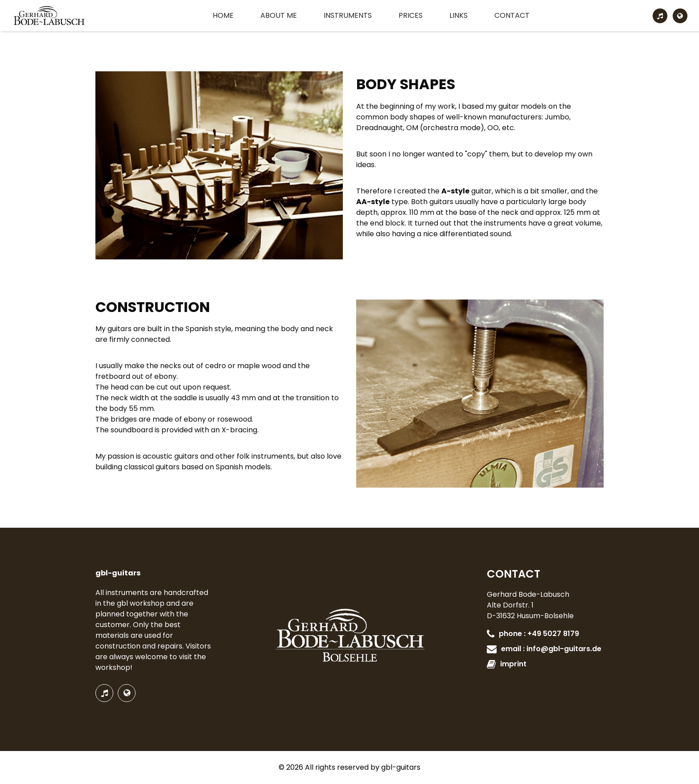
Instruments (348, 15)
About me (279, 15)
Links (458, 15)
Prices (411, 15)
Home (223, 15)
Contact (512, 15)
